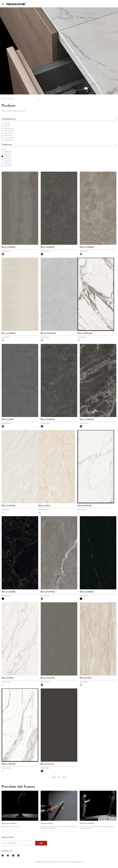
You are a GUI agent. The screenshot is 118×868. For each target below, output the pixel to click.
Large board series (9, 131)
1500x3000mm (8, 163)
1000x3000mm (8, 161)
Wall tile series (8, 135)
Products (11, 99)
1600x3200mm (8, 166)
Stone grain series (9, 128)
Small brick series (9, 140)
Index (54, 777)
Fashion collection (9, 138)
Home (4, 99)
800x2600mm (8, 152)
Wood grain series (9, 133)
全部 (5, 149)
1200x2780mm (8, 159)
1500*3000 (7, 124)
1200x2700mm (8, 156)
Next (65, 777)
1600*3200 (7, 126)
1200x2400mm (8, 154)
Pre (59, 777)
